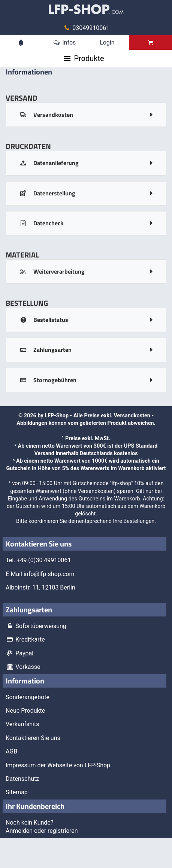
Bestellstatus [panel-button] (44, 320)
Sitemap (17, 792)
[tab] (86, 115)
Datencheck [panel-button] (41, 223)
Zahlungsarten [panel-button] (45, 350)
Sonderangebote (28, 697)
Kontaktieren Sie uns (33, 738)
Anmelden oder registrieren (42, 831)
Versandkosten (132, 416)
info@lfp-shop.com (49, 574)
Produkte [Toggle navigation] (89, 58)
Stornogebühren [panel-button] (48, 380)
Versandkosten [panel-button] (46, 115)
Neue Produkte (25, 711)
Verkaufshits (22, 724)
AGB (11, 751)
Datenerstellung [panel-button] (47, 193)
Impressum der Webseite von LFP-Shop (58, 765)
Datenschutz (22, 779)
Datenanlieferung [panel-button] (49, 163)
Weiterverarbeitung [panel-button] (52, 271)
